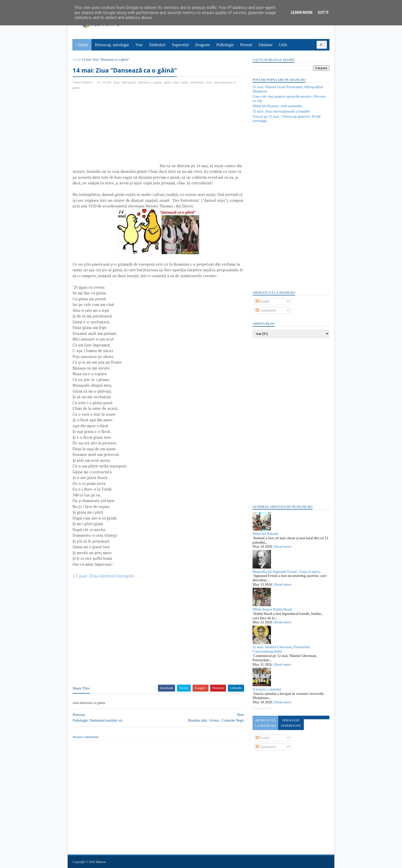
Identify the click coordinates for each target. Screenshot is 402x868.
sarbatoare (197, 82)
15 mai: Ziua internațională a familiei (281, 111)
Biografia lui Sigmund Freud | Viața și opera (286, 572)
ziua (209, 82)
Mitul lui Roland (265, 534)
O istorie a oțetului (267, 689)
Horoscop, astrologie (112, 45)
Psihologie (225, 45)
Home (83, 45)
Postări (262, 301)
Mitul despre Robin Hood (272, 609)
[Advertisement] (116, 131)
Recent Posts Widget (262, 708)
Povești (246, 45)
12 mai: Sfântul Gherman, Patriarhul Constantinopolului (281, 649)
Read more (283, 547)
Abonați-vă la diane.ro (265, 723)
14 (98, 82)
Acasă (77, 59)
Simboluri (157, 45)
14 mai (107, 82)
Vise (139, 45)
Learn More (302, 13)
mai (176, 82)
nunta (184, 82)
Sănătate (266, 45)
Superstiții (180, 45)
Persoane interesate (291, 723)
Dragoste (203, 45)
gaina (168, 82)
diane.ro (101, 862)
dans (117, 82)
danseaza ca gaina (150, 82)
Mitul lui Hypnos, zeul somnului (277, 106)
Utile (283, 45)
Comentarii (265, 310)
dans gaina (129, 82)
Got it (323, 13)
